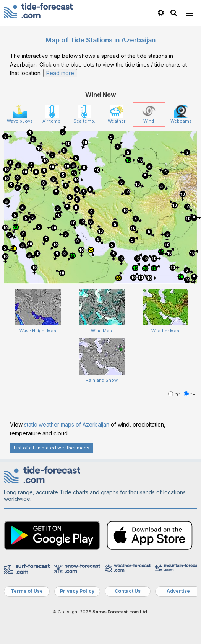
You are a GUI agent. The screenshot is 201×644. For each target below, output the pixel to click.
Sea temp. (84, 114)
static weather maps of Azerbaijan (67, 424)
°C (175, 395)
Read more (60, 73)
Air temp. (52, 114)
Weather (117, 114)
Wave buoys (20, 114)
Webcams (181, 114)
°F (190, 395)
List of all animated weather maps (52, 448)
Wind (149, 114)
